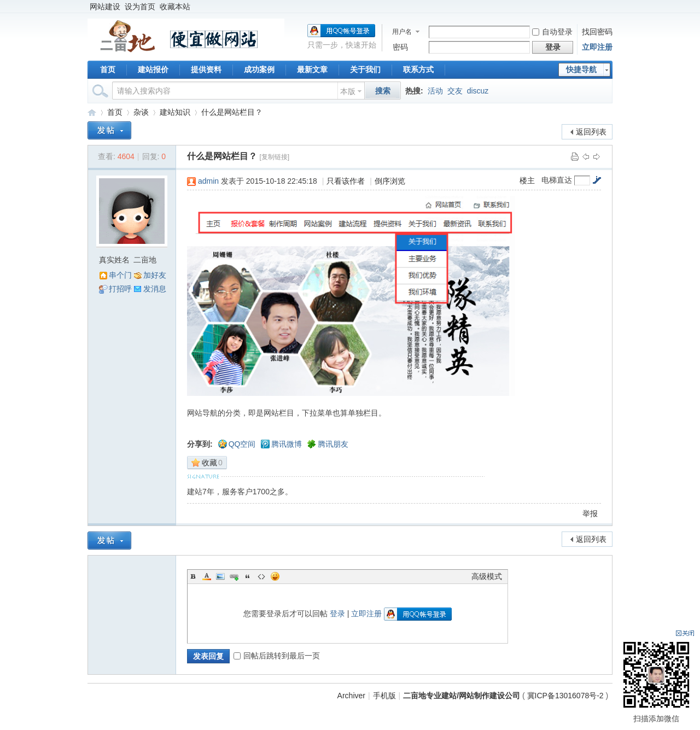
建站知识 (175, 112)
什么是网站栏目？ (232, 112)
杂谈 (141, 112)
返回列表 (591, 132)
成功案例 (259, 69)
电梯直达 (557, 180)
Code (261, 576)
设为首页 (140, 7)
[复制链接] (274, 157)
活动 (435, 91)
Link (234, 576)
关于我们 (365, 69)
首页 (108, 69)
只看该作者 (346, 181)
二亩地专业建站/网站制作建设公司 (92, 112)
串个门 (120, 275)
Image (220, 576)
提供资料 (206, 69)
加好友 (155, 275)
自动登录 (552, 32)
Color (207, 576)
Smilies (275, 576)
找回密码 (597, 32)
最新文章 (312, 69)
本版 (348, 91)
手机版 (384, 696)
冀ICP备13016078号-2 (567, 696)
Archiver (351, 696)
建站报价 (153, 69)
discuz (478, 91)
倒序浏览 (390, 181)
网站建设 (105, 7)
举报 (590, 513)
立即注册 (597, 47)
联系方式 (418, 69)
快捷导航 (581, 69)
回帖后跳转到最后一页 (277, 656)
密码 (400, 47)
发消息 (155, 289)
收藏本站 (175, 7)
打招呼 (120, 289)
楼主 (527, 180)
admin (208, 181)
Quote (248, 576)
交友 (455, 91)
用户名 (402, 32)
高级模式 (487, 576)
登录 (337, 614)
